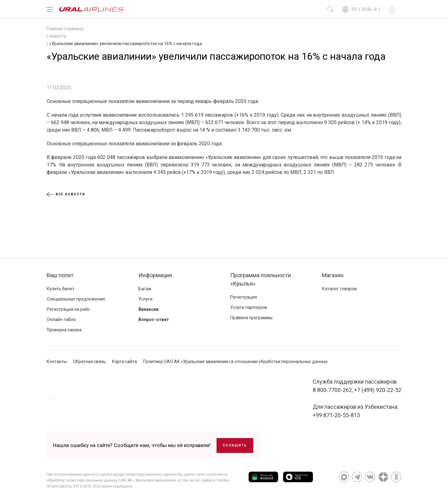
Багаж (145, 289)
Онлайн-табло (61, 320)
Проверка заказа (64, 330)
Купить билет (61, 289)
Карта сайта (124, 362)
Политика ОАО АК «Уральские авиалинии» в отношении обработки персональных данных (235, 362)
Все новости (66, 194)
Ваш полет (60, 275)
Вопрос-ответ (154, 320)
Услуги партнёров (249, 307)
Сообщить (235, 445)
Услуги (145, 299)
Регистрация (244, 297)
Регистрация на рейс (68, 309)
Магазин (333, 275)
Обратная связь (89, 362)
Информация (155, 275)
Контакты (57, 362)
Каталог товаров (339, 289)
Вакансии (149, 309)
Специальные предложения (76, 299)
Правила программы (251, 318)
